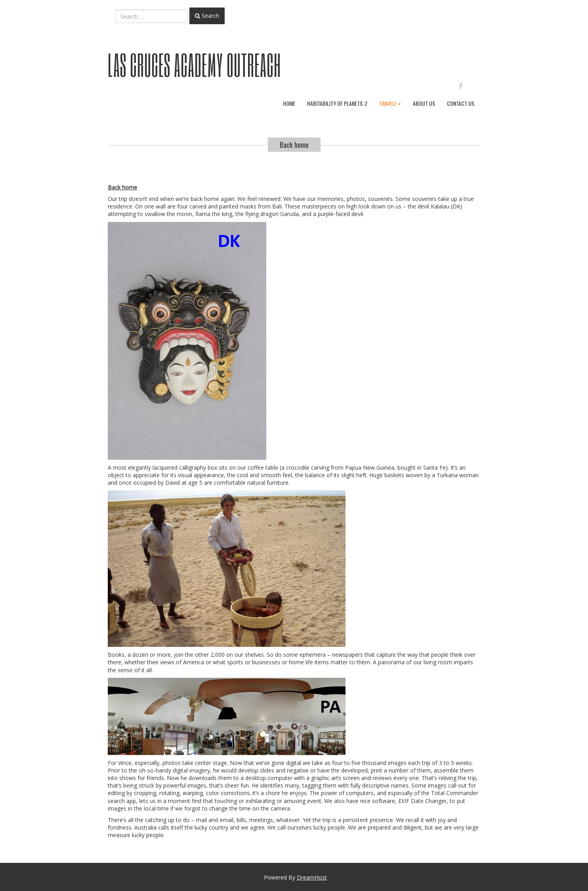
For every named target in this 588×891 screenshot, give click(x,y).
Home (289, 103)
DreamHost (312, 877)
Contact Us (461, 103)
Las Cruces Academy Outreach (194, 65)
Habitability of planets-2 (337, 103)
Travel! (390, 103)
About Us (424, 103)
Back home (294, 145)
